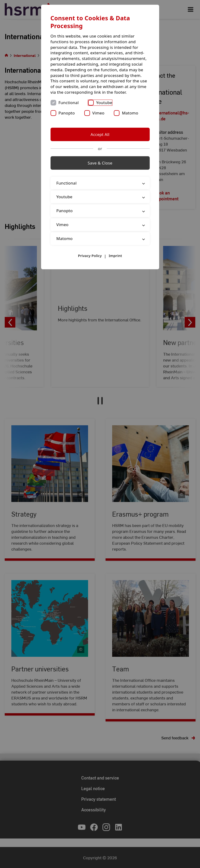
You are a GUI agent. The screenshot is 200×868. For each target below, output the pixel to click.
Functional (69, 103)
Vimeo (98, 113)
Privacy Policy (90, 256)
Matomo (130, 113)
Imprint (115, 256)
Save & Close (100, 163)
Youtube (104, 103)
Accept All (100, 134)
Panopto (67, 113)
